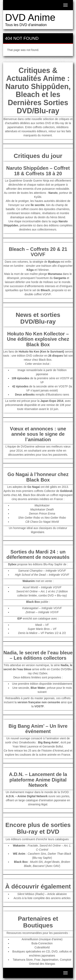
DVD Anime (30, 17)
